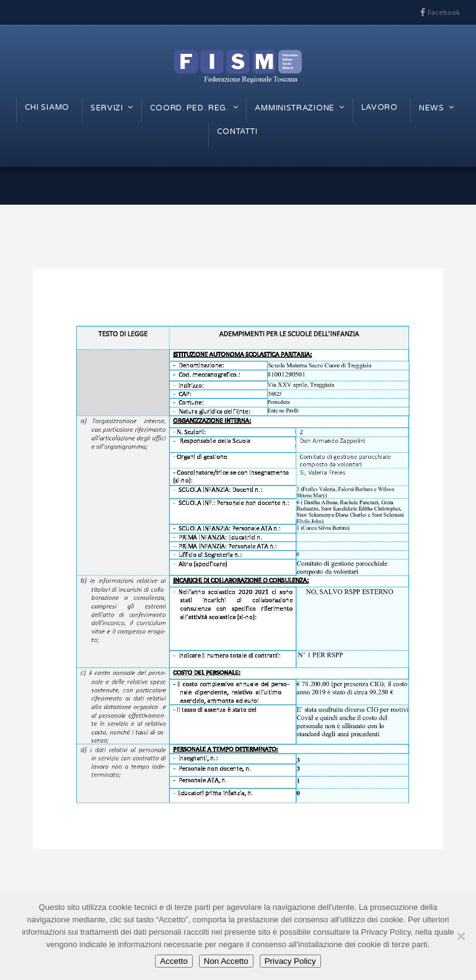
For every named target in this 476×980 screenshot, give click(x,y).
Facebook (444, 12)
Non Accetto (226, 961)
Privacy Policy (290, 961)
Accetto (174, 961)
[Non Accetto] (461, 936)
